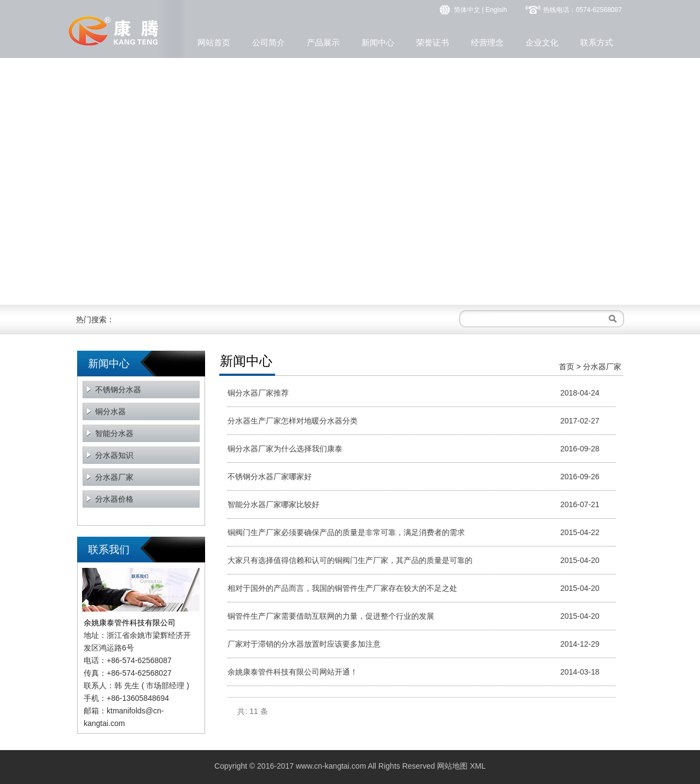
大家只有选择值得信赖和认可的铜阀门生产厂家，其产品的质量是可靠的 (350, 560)
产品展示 (323, 42)
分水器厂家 (114, 477)
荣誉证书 (433, 42)
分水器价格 (114, 499)
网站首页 (214, 42)
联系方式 (597, 42)
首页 (567, 367)
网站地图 (452, 766)
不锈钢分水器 (118, 390)
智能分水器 (114, 433)
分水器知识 (114, 455)
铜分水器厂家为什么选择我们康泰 (285, 449)
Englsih (496, 10)
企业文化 (542, 42)
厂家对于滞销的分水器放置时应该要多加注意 (304, 644)
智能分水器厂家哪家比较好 (273, 504)
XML (478, 766)
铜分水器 (110, 411)
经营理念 (487, 42)
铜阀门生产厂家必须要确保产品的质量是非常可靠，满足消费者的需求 (346, 532)
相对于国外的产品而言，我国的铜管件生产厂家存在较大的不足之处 (342, 588)
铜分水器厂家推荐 (258, 393)
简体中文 (467, 10)
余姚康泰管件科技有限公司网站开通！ (293, 672)
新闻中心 (378, 42)
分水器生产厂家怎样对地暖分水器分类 (293, 421)
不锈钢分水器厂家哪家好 (270, 477)
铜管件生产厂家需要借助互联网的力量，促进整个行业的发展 (331, 616)
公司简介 (269, 42)
